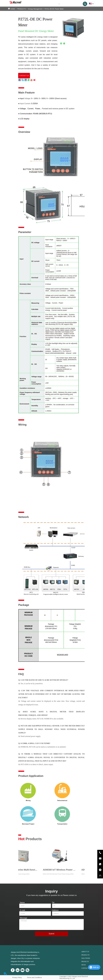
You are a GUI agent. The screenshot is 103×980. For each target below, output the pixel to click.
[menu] (59, 4)
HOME (13, 9)
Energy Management (35, 9)
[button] (59, 4)
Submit (51, 934)
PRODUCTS (22, 9)
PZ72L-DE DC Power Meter (54, 9)
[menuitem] (59, 4)
